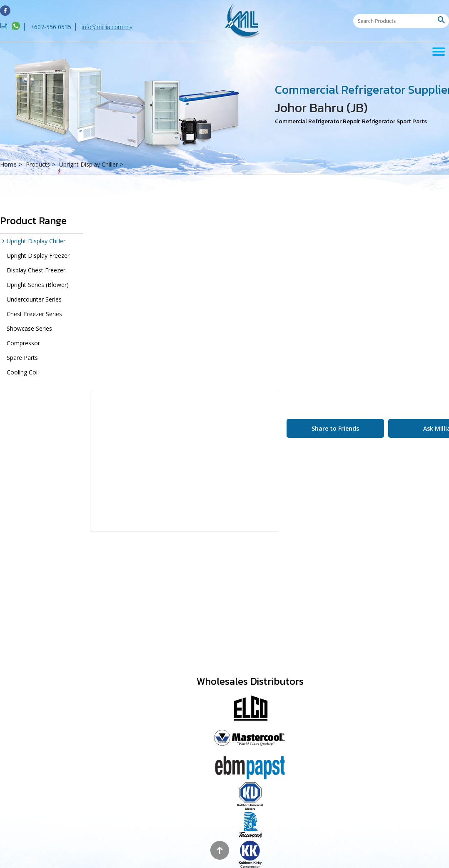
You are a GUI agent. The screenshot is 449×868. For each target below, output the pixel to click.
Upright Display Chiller (92, 164)
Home (12, 164)
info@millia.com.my (107, 27)
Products (42, 164)
